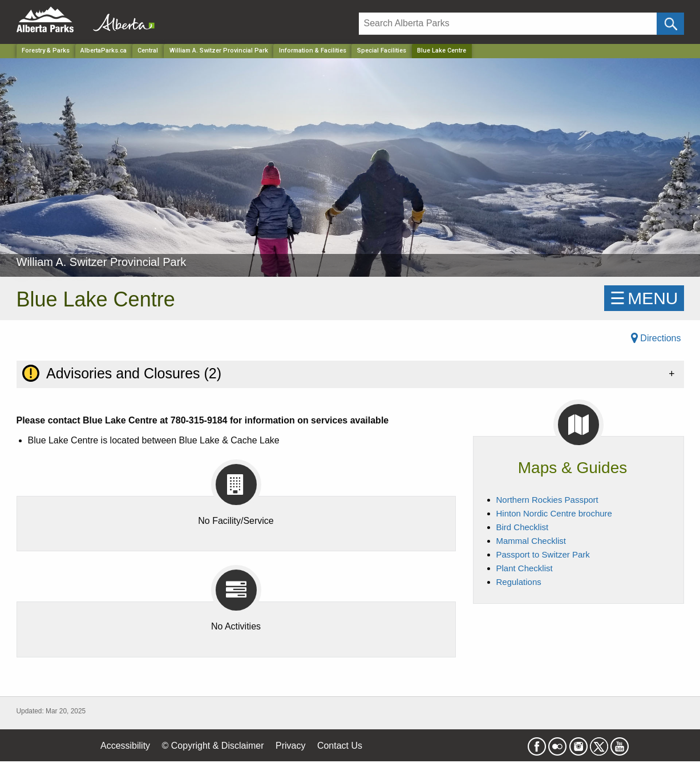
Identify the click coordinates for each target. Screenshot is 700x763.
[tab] (350, 374)
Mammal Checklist (531, 541)
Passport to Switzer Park (543, 554)
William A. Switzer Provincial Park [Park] (219, 51)
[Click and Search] (670, 24)
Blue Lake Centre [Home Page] (442, 51)
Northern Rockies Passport (547, 500)
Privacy (290, 746)
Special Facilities (382, 51)
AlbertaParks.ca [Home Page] (104, 51)
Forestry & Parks (46, 51)
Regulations (519, 582)
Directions (656, 338)
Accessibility (125, 746)
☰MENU (644, 298)
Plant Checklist (525, 568)
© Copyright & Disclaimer (213, 746)
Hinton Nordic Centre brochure (554, 513)
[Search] (508, 24)
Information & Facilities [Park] (313, 51)
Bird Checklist (523, 527)
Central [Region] (148, 51)
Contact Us (340, 746)
